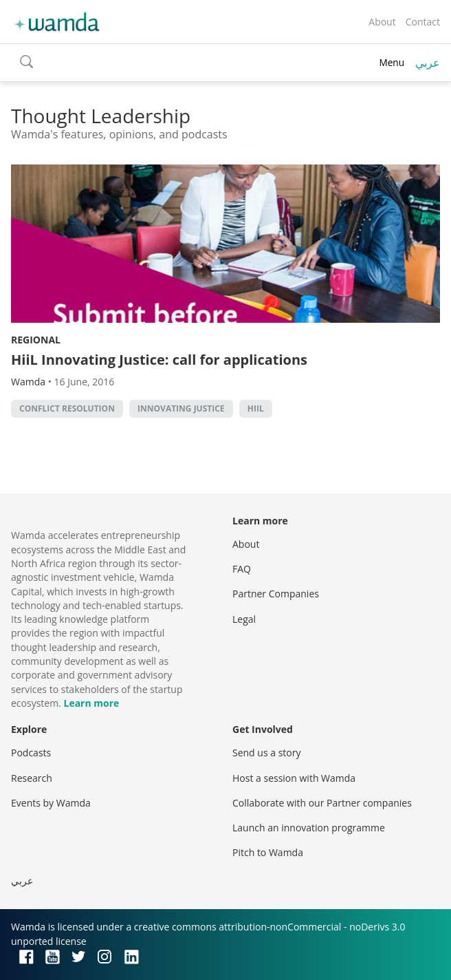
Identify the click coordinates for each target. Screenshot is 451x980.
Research (32, 778)
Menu (392, 62)
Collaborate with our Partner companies (322, 803)
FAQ (242, 569)
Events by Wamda (51, 803)
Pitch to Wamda (268, 852)
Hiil (256, 408)
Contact (423, 22)
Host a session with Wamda (294, 778)
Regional (36, 340)
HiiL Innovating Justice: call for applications (159, 360)
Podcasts (31, 753)
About (382, 22)
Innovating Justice (181, 408)
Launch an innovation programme (309, 828)
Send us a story (266, 753)
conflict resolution (67, 408)
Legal (244, 619)
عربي (428, 63)
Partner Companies (276, 594)
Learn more (91, 703)
